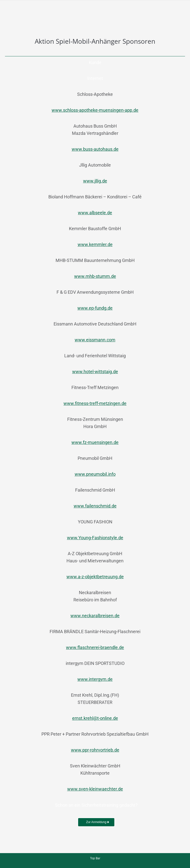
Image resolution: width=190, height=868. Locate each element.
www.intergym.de (95, 679)
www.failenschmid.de (95, 506)
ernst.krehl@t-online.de (95, 718)
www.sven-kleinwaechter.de (95, 789)
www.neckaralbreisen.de (95, 616)
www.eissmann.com (95, 340)
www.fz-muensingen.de (95, 442)
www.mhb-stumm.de (95, 276)
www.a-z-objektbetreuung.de (95, 577)
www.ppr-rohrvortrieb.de (95, 750)
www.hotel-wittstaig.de (95, 372)
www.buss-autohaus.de (95, 149)
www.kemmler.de (95, 244)
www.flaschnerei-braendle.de (95, 647)
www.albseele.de (95, 213)
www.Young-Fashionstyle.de (95, 538)
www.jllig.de (95, 181)
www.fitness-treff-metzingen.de (95, 403)
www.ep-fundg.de (95, 308)
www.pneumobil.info (95, 474)
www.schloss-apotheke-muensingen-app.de (95, 110)
